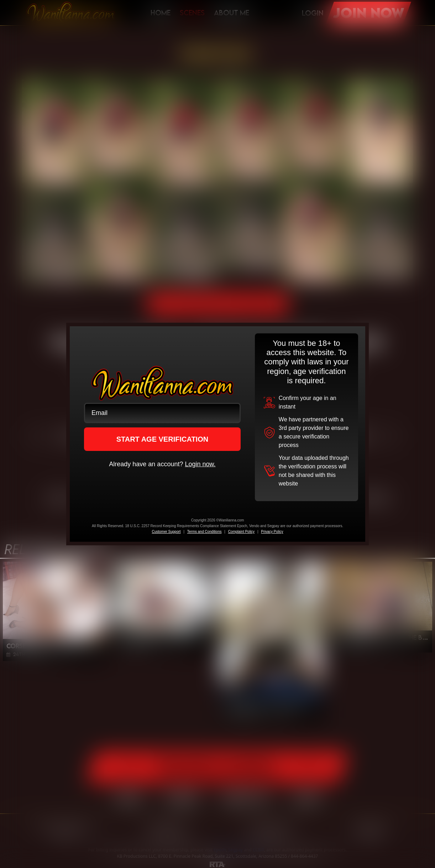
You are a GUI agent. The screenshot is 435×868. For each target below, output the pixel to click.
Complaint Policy (241, 532)
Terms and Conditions (205, 532)
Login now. (200, 464)
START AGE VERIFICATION (163, 439)
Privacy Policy (272, 532)
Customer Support (166, 532)
